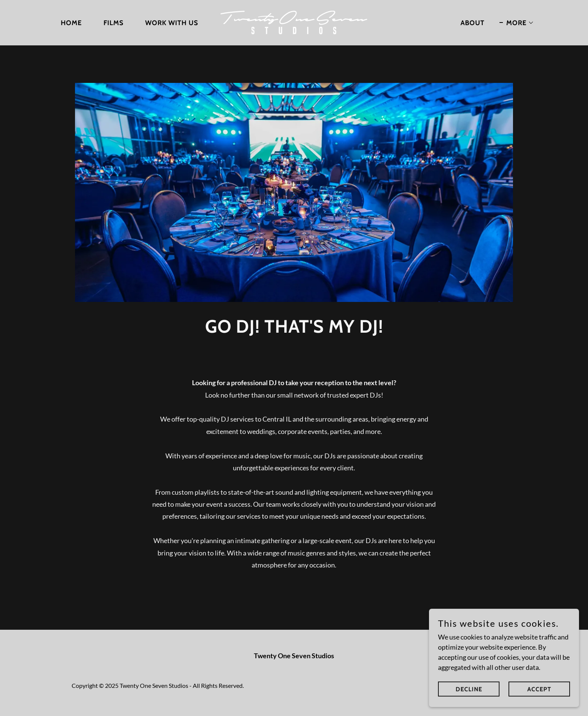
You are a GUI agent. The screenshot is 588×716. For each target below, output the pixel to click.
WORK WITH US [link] (172, 23)
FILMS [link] (113, 23)
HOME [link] (71, 23)
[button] (517, 23)
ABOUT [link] (472, 23)
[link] (294, 22)
